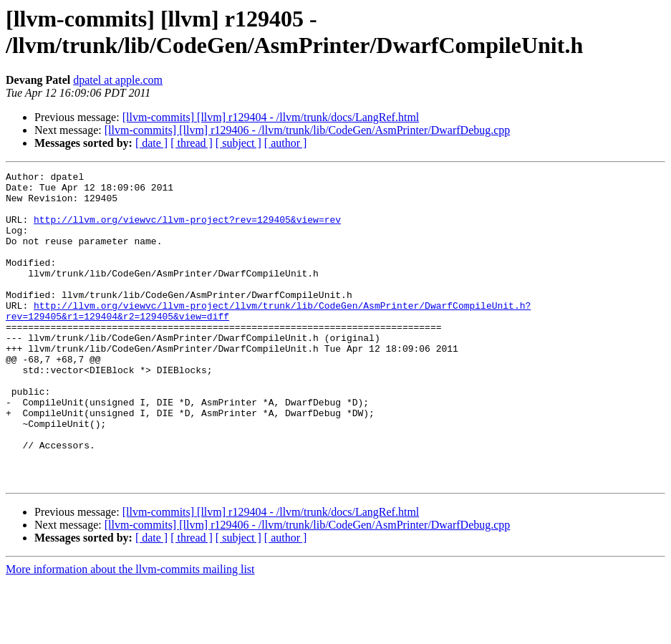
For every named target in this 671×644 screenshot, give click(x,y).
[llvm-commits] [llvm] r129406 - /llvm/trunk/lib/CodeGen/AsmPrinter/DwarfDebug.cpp (308, 130)
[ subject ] (238, 143)
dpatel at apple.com (118, 80)
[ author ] (286, 143)
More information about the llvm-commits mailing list (130, 631)
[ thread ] (192, 143)
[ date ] (151, 143)
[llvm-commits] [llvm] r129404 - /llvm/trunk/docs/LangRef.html (271, 117)
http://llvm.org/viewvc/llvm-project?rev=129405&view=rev (187, 230)
